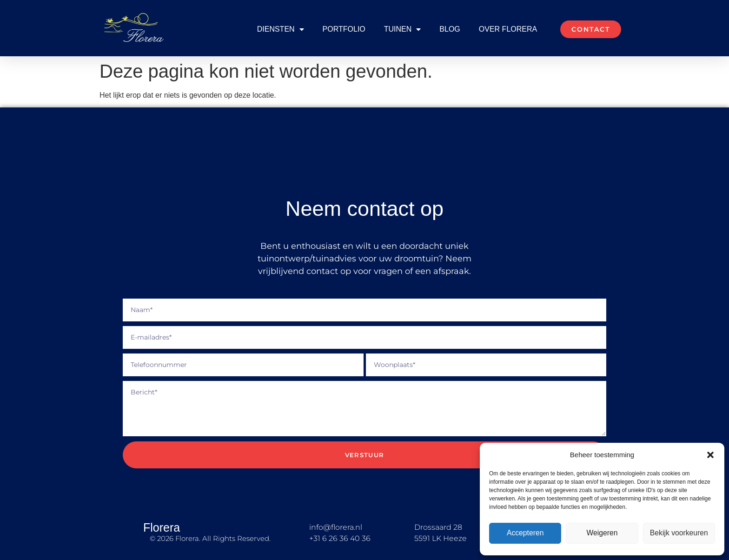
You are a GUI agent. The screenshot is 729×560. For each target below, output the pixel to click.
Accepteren (525, 533)
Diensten (281, 29)
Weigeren (602, 533)
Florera (162, 527)
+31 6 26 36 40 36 (340, 538)
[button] (710, 455)
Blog (450, 29)
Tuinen (403, 29)
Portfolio (344, 29)
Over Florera (508, 29)
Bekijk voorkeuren (679, 533)
